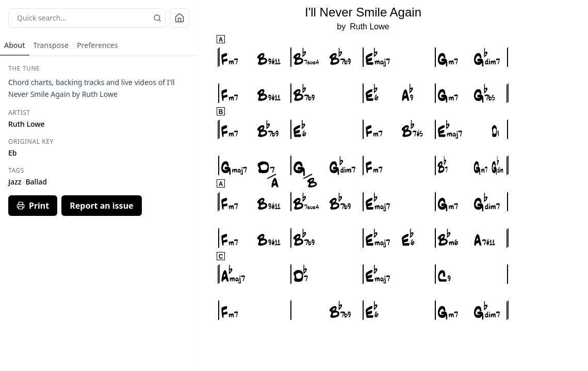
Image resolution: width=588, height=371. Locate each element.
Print (33, 206)
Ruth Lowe (370, 27)
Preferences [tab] (97, 45)
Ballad (36, 182)
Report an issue (101, 206)
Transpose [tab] (51, 45)
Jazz (15, 182)
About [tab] (15, 45)
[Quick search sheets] (87, 18)
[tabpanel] (99, 140)
